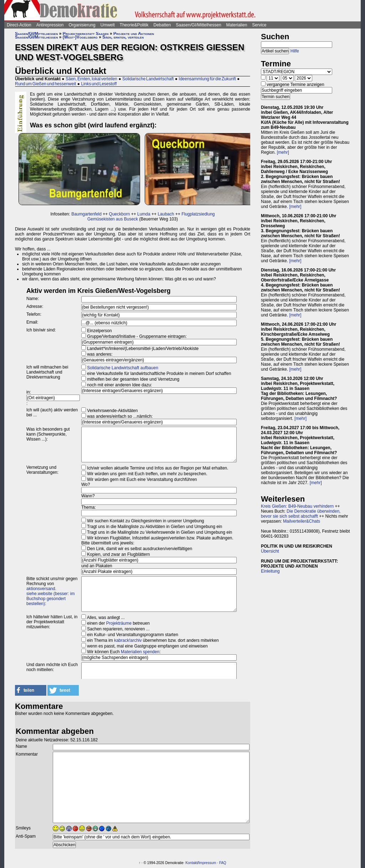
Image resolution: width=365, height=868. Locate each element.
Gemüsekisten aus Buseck (113, 219)
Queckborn (120, 214)
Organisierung (82, 25)
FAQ (223, 863)
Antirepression (50, 25)
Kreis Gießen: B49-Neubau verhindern (297, 506)
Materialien (237, 25)
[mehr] (283, 152)
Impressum (207, 863)
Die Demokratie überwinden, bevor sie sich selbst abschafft (301, 514)
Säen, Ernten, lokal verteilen (91, 79)
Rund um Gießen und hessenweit (45, 84)
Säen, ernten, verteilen (123, 37)
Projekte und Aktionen (134, 34)
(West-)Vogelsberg (80, 37)
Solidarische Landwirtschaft (148, 79)
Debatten (162, 25)
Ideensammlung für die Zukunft (207, 79)
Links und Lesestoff (99, 84)
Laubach (166, 214)
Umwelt (108, 25)
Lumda (144, 214)
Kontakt (191, 863)
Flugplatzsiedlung (198, 214)
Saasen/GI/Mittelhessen (198, 25)
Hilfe (295, 51)
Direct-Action (19, 25)
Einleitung (270, 571)
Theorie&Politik (134, 25)
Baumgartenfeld (86, 214)
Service (259, 25)
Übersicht (270, 551)
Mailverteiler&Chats (302, 521)
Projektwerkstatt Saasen (86, 34)
